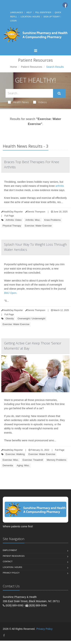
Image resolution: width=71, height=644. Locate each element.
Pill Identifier (43, 12)
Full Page (9, 216)
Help (29, 12)
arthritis (60, 186)
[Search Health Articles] (29, 93)
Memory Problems (56, 460)
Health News (18, 102)
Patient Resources (32, 67)
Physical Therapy (12, 226)
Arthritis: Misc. (33, 220)
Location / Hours (30, 17)
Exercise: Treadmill (33, 460)
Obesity (10, 318)
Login (13, 21)
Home (13, 67)
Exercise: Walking (15, 454)
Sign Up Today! (52, 17)
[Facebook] (65, 5)
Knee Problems (53, 220)
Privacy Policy (11, 573)
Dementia (8, 465)
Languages (16, 12)
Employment (10, 550)
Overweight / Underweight (32, 318)
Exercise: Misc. (11, 460)
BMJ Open (10, 293)
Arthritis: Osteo (14, 220)
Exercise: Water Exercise (38, 226)
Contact (8, 561)
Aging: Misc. (23, 465)
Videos (40, 102)
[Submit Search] (59, 93)
